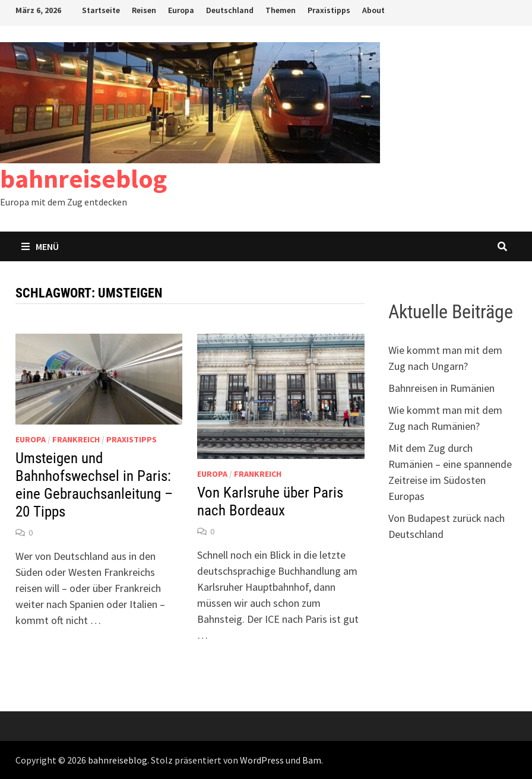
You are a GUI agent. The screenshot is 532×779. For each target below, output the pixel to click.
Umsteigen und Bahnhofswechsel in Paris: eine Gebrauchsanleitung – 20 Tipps (94, 485)
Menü (40, 246)
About (373, 10)
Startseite (101, 10)
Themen (281, 10)
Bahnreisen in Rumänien (441, 388)
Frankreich (76, 439)
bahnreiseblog (83, 178)
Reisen (144, 10)
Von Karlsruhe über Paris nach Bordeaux (270, 501)
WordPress (262, 760)
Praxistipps (329, 10)
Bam (312, 760)
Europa (181, 10)
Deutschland (230, 10)
